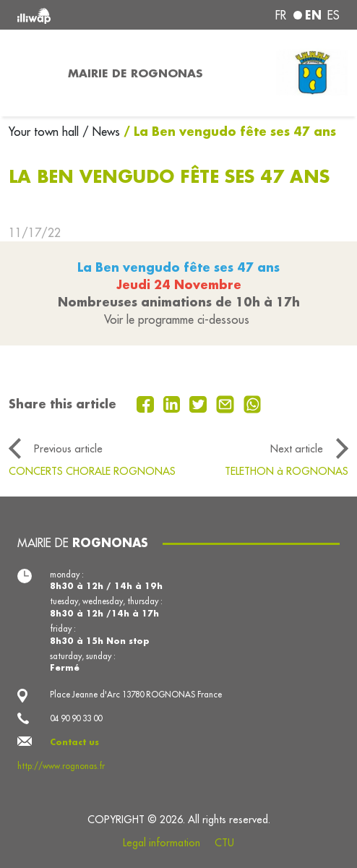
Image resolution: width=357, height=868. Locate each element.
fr (281, 15)
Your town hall (46, 132)
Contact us (74, 742)
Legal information (162, 843)
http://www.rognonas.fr (61, 766)
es (334, 15)
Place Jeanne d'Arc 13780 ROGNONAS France (136, 695)
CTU (224, 843)
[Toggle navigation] (30, 73)
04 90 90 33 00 (76, 718)
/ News (101, 132)
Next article (297, 448)
